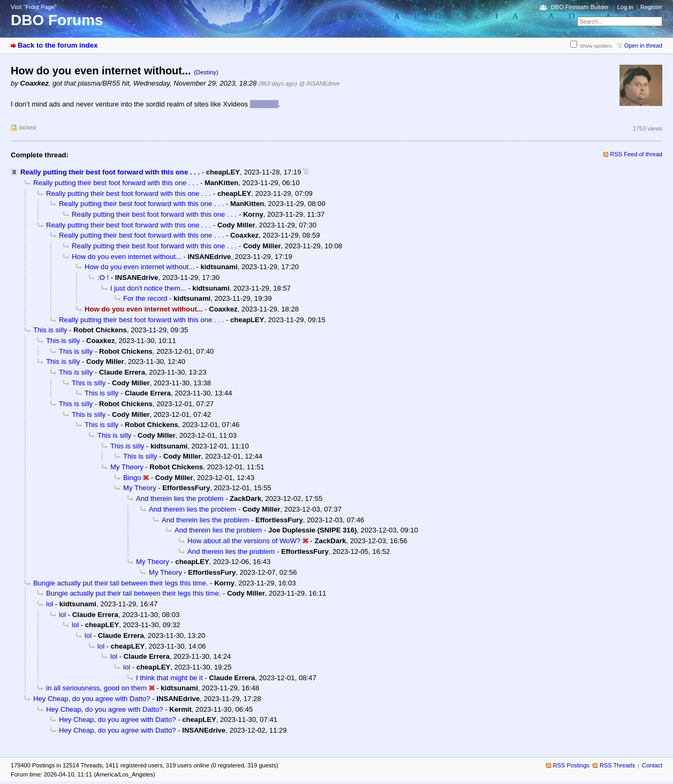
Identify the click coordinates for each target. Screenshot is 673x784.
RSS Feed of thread (637, 154)
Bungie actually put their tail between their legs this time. (120, 583)
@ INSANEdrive (319, 83)
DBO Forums (57, 20)
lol (50, 604)
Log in (625, 7)
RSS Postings (571, 765)
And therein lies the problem (180, 498)
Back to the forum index (58, 45)
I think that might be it (169, 678)
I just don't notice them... (148, 288)
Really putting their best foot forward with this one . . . (110, 172)
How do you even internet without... (127, 257)
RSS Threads (617, 765)
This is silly (50, 330)
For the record (145, 298)
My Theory (127, 467)
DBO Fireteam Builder (580, 7)
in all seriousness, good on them (96, 688)
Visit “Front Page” (34, 7)
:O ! (103, 277)
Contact (652, 765)
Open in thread (643, 45)
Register (651, 7)
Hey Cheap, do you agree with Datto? (92, 699)
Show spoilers (596, 46)
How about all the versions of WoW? (244, 541)
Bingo (132, 478)
